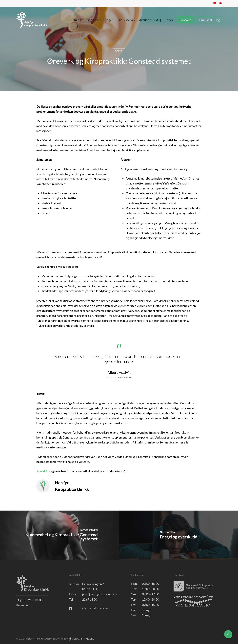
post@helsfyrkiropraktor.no (100, 594)
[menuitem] (214, 3)
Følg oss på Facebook (88, 608)
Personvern (24, 605)
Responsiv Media (83, 639)
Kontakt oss (44, 471)
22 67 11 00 (89, 599)
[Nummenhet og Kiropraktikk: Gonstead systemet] (59, 535)
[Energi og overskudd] (178, 535)
